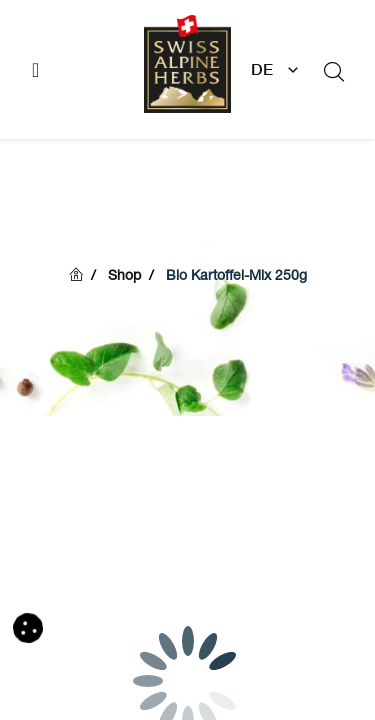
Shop (124, 277)
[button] (28, 628)
